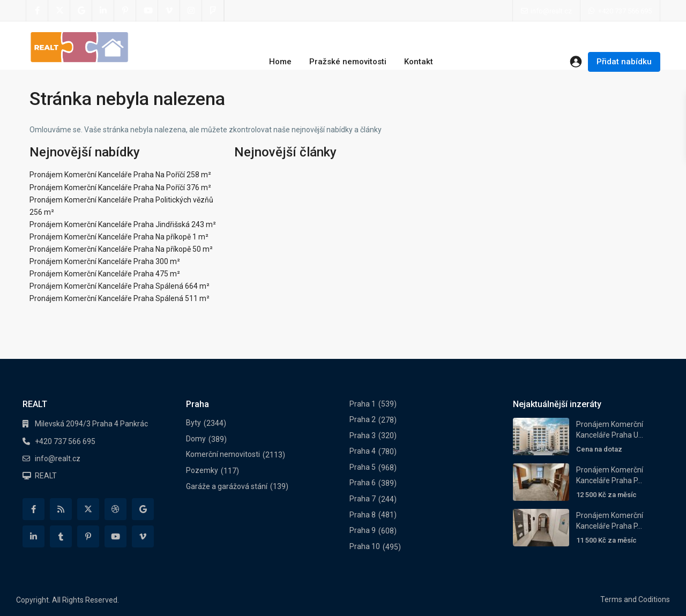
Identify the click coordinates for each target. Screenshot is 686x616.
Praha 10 (365, 546)
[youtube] (147, 11)
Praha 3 (363, 435)
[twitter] (59, 11)
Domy (196, 439)
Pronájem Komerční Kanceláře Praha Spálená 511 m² (120, 298)
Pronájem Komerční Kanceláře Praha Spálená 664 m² (120, 286)
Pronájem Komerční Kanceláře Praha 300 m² (105, 261)
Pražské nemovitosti (348, 62)
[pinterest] (125, 11)
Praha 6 (363, 483)
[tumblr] (61, 536)
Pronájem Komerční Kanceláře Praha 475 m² (105, 274)
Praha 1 (363, 404)
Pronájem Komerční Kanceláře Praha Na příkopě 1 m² (119, 237)
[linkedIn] (103, 11)
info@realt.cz (58, 459)
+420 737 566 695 (625, 11)
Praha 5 (363, 467)
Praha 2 (363, 419)
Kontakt (419, 62)
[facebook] (37, 11)
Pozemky (202, 470)
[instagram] (191, 11)
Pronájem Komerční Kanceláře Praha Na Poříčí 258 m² (120, 175)
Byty (193, 423)
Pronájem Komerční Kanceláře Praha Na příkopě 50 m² (121, 249)
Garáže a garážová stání (227, 486)
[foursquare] (213, 11)
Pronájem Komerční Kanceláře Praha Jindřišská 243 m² (123, 224)
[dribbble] (115, 509)
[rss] (61, 509)
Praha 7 (363, 499)
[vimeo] (169, 11)
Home (280, 62)
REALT (46, 476)
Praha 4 (363, 451)
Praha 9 (363, 530)
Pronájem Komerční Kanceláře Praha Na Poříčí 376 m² (120, 187)
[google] (81, 11)
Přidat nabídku (624, 62)
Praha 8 (363, 515)
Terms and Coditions (635, 599)
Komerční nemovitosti (223, 454)
